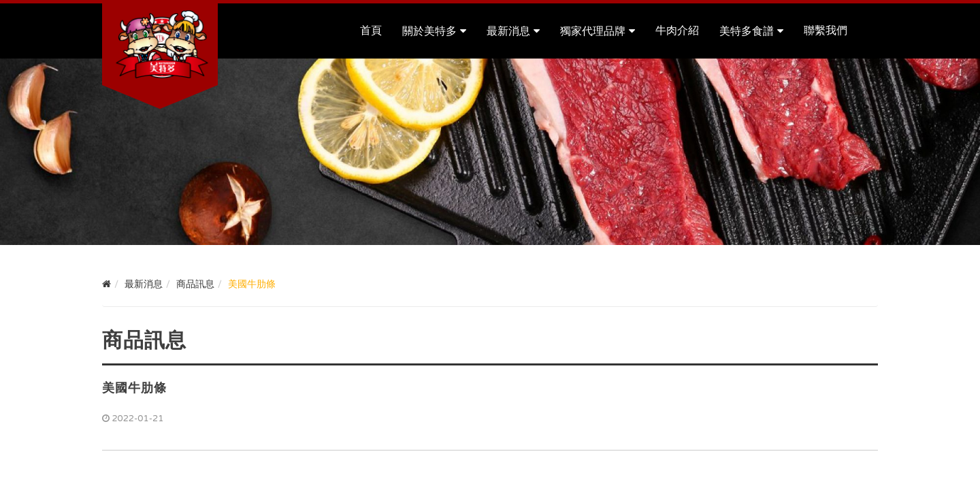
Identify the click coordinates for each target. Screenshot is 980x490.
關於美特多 (429, 31)
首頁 (371, 31)
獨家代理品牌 (593, 31)
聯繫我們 (826, 31)
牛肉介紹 (677, 31)
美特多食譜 (747, 31)
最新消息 (508, 31)
